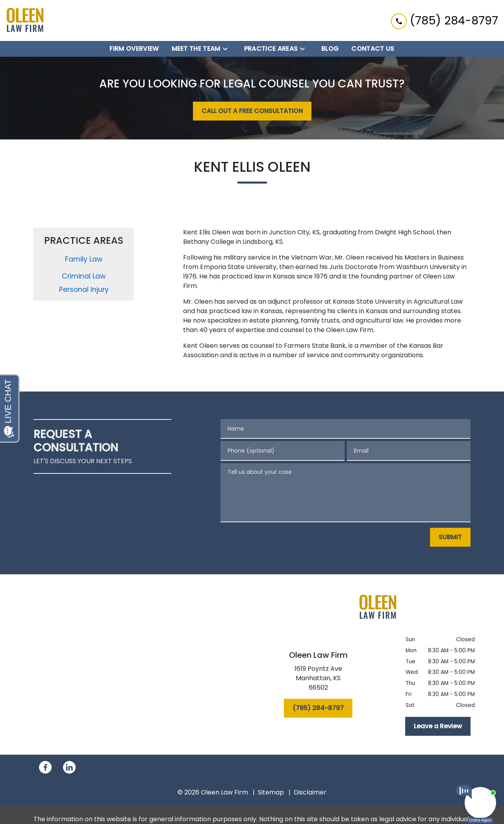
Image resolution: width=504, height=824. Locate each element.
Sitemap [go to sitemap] (271, 792)
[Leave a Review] (438, 726)
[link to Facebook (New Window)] (45, 767)
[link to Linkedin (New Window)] (69, 767)
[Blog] (330, 49)
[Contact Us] (373, 49)
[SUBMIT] (450, 537)
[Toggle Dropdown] (228, 49)
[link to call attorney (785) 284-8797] (445, 20)
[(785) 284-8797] (318, 708)
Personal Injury (84, 290)
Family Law (84, 259)
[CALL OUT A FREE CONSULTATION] (252, 111)
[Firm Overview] (134, 49)
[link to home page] (25, 20)
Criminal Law (84, 276)
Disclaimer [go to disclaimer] (310, 792)
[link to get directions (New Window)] (318, 680)
